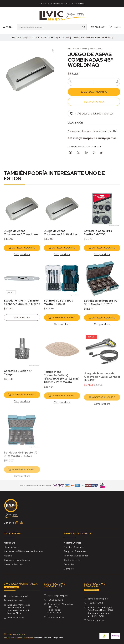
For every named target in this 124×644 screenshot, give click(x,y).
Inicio (14, 38)
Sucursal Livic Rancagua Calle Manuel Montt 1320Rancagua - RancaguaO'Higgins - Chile (98, 612)
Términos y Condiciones (76, 556)
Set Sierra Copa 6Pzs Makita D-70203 (98, 241)
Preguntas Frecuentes (75, 551)
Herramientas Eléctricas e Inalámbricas (23, 551)
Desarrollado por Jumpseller (49, 638)
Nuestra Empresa (73, 543)
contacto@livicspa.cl (16, 596)
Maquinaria (41, 38)
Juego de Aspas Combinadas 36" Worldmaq (21, 235)
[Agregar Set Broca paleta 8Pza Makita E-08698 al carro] (62, 333)
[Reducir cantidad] (71, 82)
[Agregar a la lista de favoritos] (91, 114)
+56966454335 (94, 603)
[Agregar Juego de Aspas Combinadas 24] (62, 253)
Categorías (26, 38)
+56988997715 (54, 600)
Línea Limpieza (11, 547)
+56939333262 (14, 600)
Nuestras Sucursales (74, 547)
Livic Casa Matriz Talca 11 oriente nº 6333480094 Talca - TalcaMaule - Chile (18, 609)
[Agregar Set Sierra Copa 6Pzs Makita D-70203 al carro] (102, 256)
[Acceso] (99, 27)
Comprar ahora (22, 257)
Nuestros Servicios (13, 564)
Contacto (69, 569)
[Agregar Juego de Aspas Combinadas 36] (22, 250)
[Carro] (115, 27)
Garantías (69, 564)
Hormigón (56, 38)
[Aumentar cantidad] (117, 82)
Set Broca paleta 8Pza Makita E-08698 (59, 318)
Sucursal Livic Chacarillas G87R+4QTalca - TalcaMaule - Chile (58, 608)
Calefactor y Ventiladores (17, 560)
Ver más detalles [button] (14, 618)
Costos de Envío (72, 560)
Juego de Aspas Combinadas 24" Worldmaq (62, 237)
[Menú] (8, 27)
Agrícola (8, 556)
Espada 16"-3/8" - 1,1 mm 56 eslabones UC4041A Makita (22, 315)
